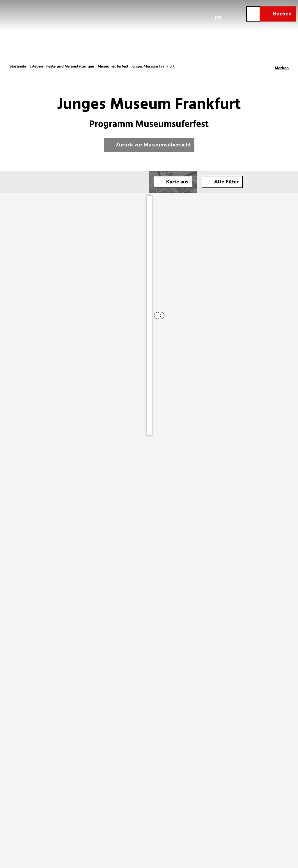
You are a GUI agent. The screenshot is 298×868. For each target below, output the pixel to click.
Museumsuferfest (113, 66)
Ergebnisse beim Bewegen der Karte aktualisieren (67, 201)
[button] (277, 182)
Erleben (36, 66)
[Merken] (282, 66)
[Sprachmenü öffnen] (219, 14)
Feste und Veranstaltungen (70, 66)
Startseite (18, 66)
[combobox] (59, 182)
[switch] (119, 201)
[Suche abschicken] (59, 182)
